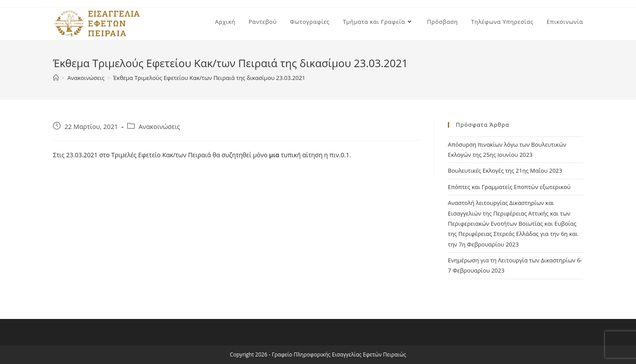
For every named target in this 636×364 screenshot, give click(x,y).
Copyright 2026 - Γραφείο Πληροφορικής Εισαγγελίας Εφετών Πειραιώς (318, 355)
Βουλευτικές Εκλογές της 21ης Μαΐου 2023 (505, 171)
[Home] (56, 78)
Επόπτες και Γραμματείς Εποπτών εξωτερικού (509, 187)
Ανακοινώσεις (159, 127)
